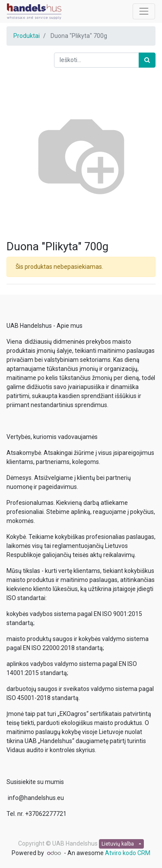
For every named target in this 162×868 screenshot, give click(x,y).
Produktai (27, 36)
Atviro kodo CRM (128, 853)
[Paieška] (147, 60)
